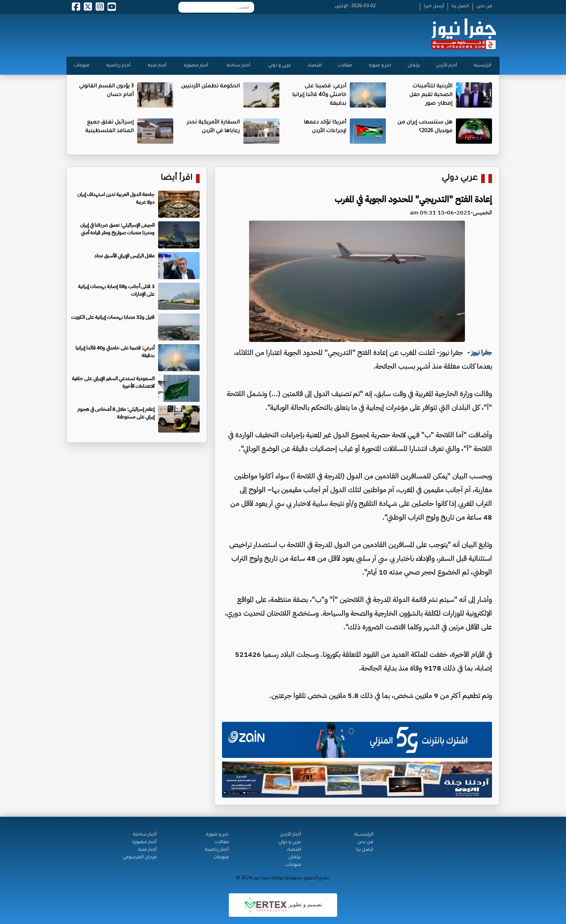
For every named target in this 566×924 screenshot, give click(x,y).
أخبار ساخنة (238, 66)
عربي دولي (460, 179)
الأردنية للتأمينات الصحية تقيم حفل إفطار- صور (431, 95)
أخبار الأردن (447, 66)
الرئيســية (364, 835)
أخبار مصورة (196, 66)
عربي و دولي (280, 66)
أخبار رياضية (118, 66)
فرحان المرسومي (140, 858)
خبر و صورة (380, 66)
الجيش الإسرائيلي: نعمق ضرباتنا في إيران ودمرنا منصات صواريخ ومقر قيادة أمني (117, 229)
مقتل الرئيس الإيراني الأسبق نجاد (124, 256)
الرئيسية (483, 66)
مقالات (345, 66)
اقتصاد (315, 66)
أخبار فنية (157, 66)
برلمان (414, 66)
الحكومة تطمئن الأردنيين (210, 87)
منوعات (82, 66)
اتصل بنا (460, 6)
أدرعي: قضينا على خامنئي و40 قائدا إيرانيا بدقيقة (319, 95)
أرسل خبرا (434, 6)
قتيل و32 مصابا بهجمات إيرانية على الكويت (113, 317)
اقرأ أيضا (175, 179)
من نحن (484, 6)
